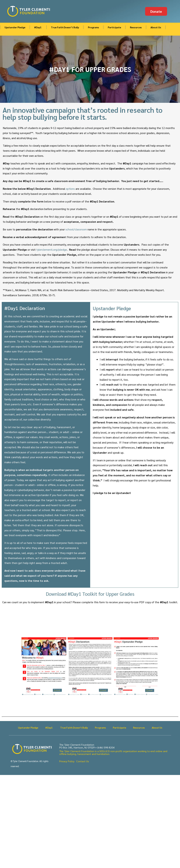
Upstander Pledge (15, 27)
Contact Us (83, 761)
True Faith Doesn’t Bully (65, 27)
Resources (136, 27)
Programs (93, 27)
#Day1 (38, 27)
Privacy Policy (67, 761)
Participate (114, 27)
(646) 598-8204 (106, 747)
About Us (156, 27)
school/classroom (76, 229)
